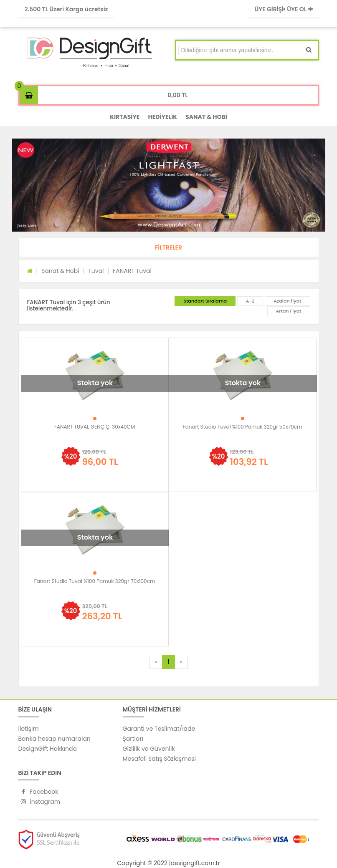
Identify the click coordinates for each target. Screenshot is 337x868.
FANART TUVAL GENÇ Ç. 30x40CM (95, 427)
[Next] (181, 662)
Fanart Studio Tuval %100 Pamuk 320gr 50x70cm (243, 427)
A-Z (250, 301)
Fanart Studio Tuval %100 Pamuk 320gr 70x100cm (95, 581)
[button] (169, 247)
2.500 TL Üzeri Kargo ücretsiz (66, 9)
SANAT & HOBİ (206, 117)
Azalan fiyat (287, 301)
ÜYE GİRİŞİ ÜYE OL (284, 9)
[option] (169, 185)
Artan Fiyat (289, 311)
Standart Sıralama (205, 301)
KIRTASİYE (125, 117)
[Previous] (156, 662)
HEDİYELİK (162, 117)
